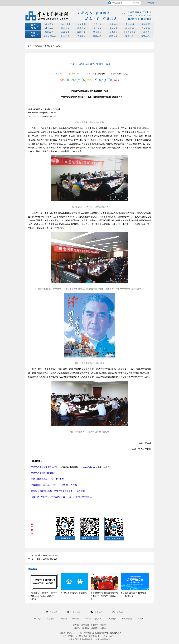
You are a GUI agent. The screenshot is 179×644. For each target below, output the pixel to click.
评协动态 (129, 36)
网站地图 (150, 3)
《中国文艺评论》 (49, 36)
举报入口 (142, 619)
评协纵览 (49, 32)
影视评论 (114, 24)
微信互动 (99, 612)
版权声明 (76, 619)
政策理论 (49, 24)
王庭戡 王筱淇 (122, 74)
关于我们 (63, 619)
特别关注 (38, 46)
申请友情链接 (127, 619)
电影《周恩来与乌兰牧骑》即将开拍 (47, 479)
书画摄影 (146, 24)
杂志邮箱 (146, 19)
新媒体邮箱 (133, 19)
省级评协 (65, 32)
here (55, 117)
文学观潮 (81, 24)
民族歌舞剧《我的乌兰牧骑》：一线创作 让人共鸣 (54, 485)
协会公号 (65, 36)
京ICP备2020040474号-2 (111, 633)
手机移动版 (76, 612)
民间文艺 (65, 28)
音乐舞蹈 (130, 24)
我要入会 (146, 32)
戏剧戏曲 (98, 24)
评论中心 (145, 36)
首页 (30, 46)
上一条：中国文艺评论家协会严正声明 (43, 555)
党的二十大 (65, 24)
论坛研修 (97, 32)
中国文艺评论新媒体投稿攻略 (44, 467)
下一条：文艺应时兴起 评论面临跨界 (43, 559)
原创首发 (114, 28)
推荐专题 (113, 36)
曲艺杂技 (49, 28)
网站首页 (37, 619)
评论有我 (97, 36)
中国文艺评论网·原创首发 (43, 473)
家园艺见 (81, 32)
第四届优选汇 (129, 32)
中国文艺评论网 (98, 74)
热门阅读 (98, 28)
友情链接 (112, 619)
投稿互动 (130, 28)
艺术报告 (81, 36)
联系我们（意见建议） (94, 619)
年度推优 (113, 32)
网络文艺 (81, 28)
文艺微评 (146, 28)
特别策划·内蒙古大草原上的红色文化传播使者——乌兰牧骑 (58, 491)
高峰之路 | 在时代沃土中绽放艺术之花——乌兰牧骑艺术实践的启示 (62, 497)
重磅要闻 (48, 46)
